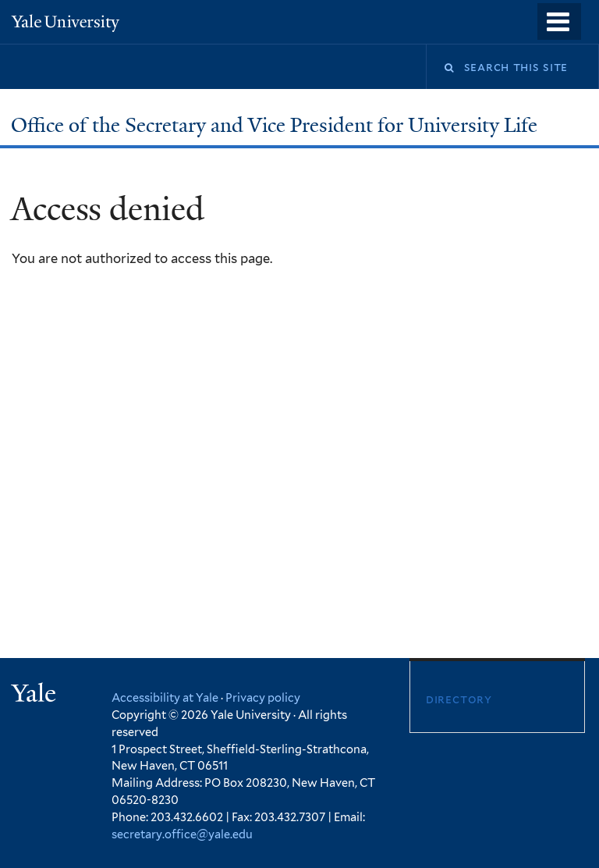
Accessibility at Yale (165, 697)
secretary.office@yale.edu (182, 834)
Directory (459, 699)
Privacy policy (263, 697)
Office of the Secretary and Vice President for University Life (276, 125)
